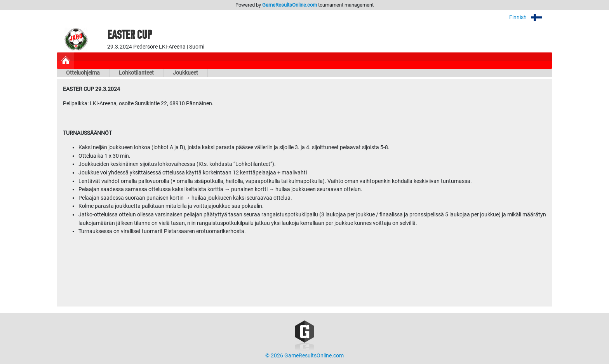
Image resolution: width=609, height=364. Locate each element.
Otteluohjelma (83, 73)
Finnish (531, 17)
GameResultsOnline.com (290, 5)
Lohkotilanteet (136, 73)
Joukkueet (185, 73)
